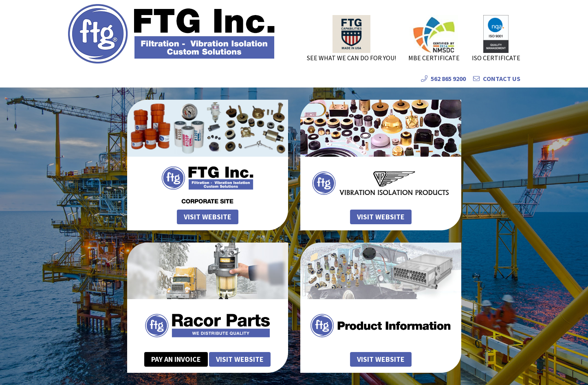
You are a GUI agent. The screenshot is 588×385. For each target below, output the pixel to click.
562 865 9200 (443, 79)
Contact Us (497, 79)
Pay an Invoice (176, 359)
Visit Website (240, 359)
